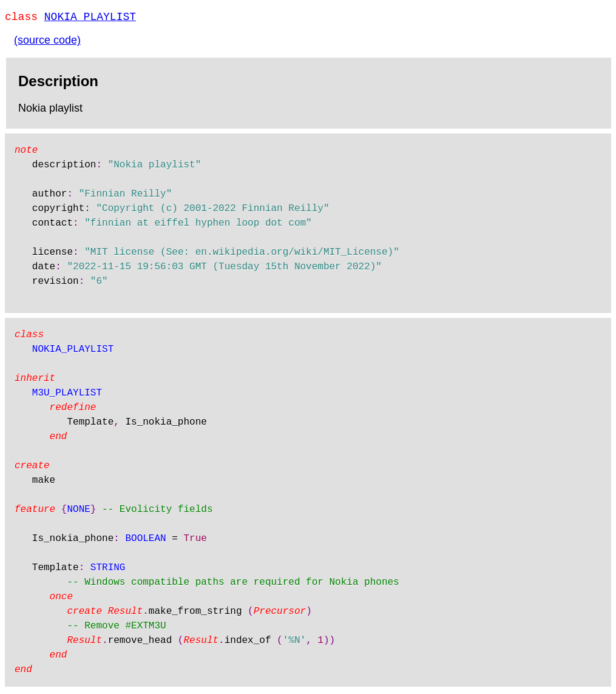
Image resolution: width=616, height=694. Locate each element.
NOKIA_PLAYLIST (90, 18)
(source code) (47, 42)
